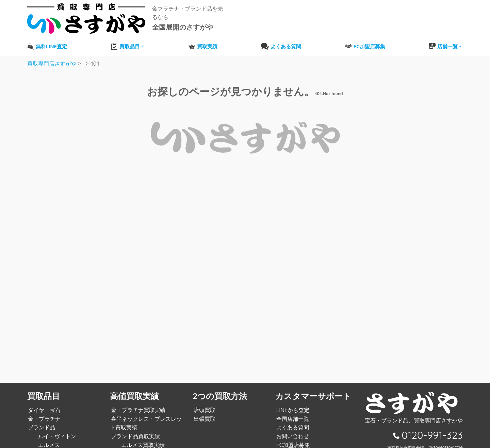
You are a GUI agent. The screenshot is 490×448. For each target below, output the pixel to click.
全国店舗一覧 (292, 413)
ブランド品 (41, 422)
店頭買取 (203, 405)
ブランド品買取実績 (134, 431)
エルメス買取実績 (142, 440)
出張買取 (203, 413)
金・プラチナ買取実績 (137, 405)
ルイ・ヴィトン (56, 431)
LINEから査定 (292, 405)
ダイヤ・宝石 (44, 405)
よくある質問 (292, 422)
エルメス (48, 440)
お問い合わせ (292, 431)
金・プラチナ (44, 413)
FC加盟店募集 (292, 440)
